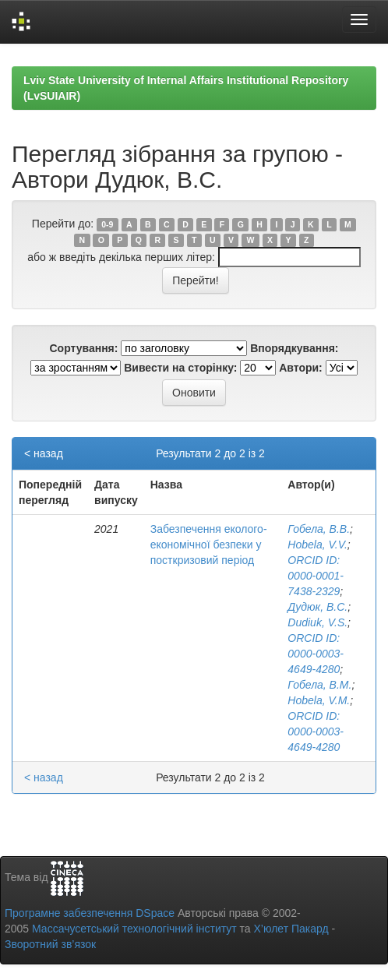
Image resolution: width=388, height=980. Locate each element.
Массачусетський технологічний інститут (134, 929)
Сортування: (83, 348)
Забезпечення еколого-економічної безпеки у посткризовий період (209, 545)
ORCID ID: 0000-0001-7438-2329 (316, 576)
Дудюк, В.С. (317, 607)
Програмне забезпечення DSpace (90, 913)
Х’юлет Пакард (291, 929)
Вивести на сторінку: (180, 368)
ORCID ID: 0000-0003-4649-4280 (316, 654)
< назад (44, 453)
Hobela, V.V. (317, 545)
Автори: (301, 368)
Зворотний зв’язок (50, 944)
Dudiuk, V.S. (317, 622)
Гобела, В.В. (319, 529)
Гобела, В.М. (319, 685)
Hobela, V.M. (319, 700)
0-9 (107, 224)
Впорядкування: (294, 348)
